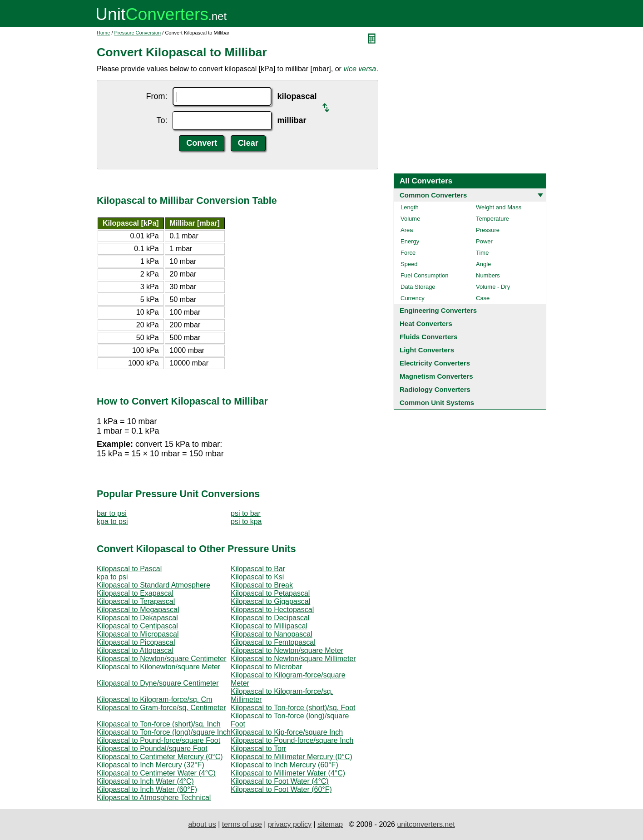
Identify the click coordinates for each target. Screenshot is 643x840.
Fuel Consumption (425, 275)
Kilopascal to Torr (258, 749)
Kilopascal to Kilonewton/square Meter (158, 667)
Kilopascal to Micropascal (138, 634)
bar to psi (112, 513)
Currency (413, 298)
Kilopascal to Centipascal (137, 626)
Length (410, 207)
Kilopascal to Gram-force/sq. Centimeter (161, 708)
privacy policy (290, 824)
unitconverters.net (426, 824)
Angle (483, 264)
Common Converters (433, 195)
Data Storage (418, 287)
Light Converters (427, 350)
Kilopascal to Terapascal (136, 601)
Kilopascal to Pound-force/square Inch (292, 740)
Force (408, 253)
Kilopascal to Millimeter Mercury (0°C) (292, 757)
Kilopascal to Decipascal (270, 618)
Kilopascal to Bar (258, 569)
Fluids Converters (429, 337)
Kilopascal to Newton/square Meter (287, 650)
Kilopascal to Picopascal (136, 642)
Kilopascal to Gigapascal (270, 601)
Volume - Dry (493, 287)
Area (407, 230)
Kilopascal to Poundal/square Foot (152, 749)
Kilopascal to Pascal (129, 569)
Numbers (488, 275)
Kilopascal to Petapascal (270, 593)
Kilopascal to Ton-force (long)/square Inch (164, 732)
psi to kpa (246, 521)
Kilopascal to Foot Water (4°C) (280, 781)
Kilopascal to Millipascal (269, 626)
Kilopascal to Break (262, 585)
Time (482, 253)
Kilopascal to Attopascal (135, 650)
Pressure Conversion (138, 33)
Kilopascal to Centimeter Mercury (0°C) (160, 757)
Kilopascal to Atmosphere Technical (154, 798)
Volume (410, 219)
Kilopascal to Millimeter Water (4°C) (288, 773)
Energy (410, 241)
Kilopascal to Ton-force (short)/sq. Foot (293, 708)
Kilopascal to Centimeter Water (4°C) (156, 773)
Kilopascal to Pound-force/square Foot (158, 740)
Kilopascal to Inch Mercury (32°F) (151, 765)
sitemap (330, 824)
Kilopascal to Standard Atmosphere (153, 585)
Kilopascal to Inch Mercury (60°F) (284, 765)
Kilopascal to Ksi (257, 577)
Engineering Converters (438, 310)
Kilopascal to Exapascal (135, 593)
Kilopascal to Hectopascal (272, 610)
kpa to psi (112, 521)
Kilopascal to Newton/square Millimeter (293, 659)
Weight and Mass (499, 207)
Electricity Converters (435, 363)
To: (162, 120)
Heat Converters (426, 324)
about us (202, 824)
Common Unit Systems (437, 403)
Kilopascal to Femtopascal (273, 642)
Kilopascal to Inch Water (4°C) (145, 781)
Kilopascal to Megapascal (138, 610)
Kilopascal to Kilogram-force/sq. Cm (154, 699)
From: (156, 96)
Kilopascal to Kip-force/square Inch (287, 732)
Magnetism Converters (436, 376)
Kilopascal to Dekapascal (137, 618)
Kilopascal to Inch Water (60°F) (147, 789)
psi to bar (246, 513)
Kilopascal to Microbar (266, 667)
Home (103, 33)
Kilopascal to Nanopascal (272, 634)
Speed (409, 264)
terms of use (242, 824)
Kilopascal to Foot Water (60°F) (281, 789)
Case (483, 298)
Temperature (492, 219)
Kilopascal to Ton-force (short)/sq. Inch (159, 724)
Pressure (488, 230)
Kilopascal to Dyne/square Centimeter (158, 683)
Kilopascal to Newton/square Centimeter (161, 659)
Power (484, 241)
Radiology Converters (435, 389)
